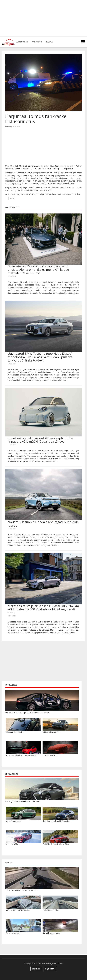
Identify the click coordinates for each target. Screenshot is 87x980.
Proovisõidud (12, 774)
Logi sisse (36, 969)
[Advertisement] (43, 18)
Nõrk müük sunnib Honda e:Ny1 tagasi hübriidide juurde (43, 524)
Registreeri (50, 969)
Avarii (12, 199)
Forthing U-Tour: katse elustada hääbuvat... (23, 801)
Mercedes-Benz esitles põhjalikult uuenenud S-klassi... (28, 713)
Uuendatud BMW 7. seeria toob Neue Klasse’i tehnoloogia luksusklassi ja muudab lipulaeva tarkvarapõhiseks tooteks (40, 357)
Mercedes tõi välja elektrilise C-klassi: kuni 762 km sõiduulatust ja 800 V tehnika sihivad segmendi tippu (43, 609)
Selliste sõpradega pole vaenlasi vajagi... (22, 890)
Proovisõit (37, 42)
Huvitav (49, 42)
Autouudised (22, 42)
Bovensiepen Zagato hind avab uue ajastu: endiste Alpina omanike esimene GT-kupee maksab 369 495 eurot (38, 270)
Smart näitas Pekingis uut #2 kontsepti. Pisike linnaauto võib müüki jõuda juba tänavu (40, 440)
